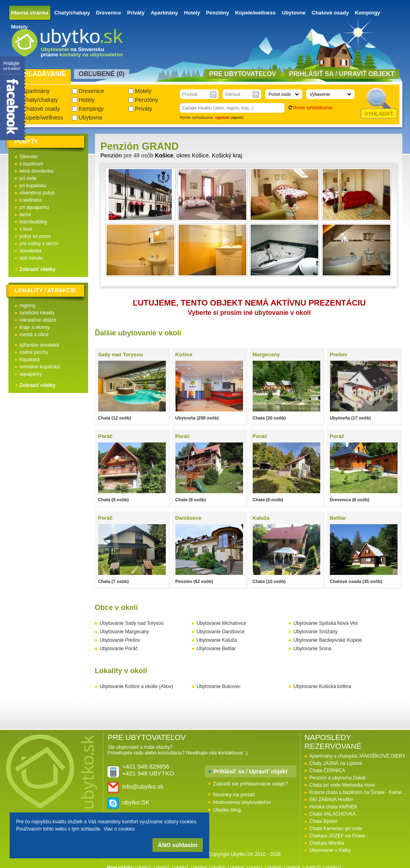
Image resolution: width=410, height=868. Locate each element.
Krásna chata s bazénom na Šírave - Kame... (357, 792)
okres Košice (193, 155)
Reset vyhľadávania (313, 107)
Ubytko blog (227, 810)
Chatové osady (330, 13)
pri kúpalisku (33, 186)
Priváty (136, 13)
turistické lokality (37, 313)
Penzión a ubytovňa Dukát (338, 778)
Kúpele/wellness (255, 13)
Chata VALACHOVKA (333, 814)
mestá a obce (34, 335)
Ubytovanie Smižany (316, 632)
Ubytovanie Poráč (119, 649)
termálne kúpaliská (40, 367)
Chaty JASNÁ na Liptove (336, 763)
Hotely (192, 13)
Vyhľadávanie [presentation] (41, 74)
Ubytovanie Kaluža (217, 640)
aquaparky (31, 374)
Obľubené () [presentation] (102, 74)
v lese (26, 229)
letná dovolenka (37, 171)
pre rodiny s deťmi (39, 244)
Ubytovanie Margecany (125, 632)
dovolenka (31, 251)
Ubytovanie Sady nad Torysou (132, 623)
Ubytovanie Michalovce (221, 623)
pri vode (28, 178)
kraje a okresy (35, 327)
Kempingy (368, 13)
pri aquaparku (34, 207)
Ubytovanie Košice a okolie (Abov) (137, 686)
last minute (31, 258)
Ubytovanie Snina (313, 649)
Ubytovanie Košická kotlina (322, 686)
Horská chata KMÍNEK (334, 807)
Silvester (29, 157)
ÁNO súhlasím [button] (177, 845)
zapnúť (237, 118)
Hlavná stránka (30, 13)
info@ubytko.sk (143, 786)
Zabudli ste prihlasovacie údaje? (251, 784)
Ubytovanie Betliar (216, 649)
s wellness (31, 200)
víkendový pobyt (37, 193)
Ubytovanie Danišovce (221, 632)
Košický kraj (227, 155)
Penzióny (217, 13)
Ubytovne (294, 13)
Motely (20, 27)
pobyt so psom (35, 236)
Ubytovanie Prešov (120, 640)
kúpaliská (30, 360)
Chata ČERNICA (327, 771)
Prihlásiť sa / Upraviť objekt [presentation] (342, 74)
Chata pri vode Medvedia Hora (342, 785)
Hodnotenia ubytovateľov (242, 802)
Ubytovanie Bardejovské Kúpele (328, 640)
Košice (164, 155)
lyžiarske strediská (39, 345)
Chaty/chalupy (72, 13)
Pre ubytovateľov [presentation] (243, 74)
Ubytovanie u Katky (330, 850)
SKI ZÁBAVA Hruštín (332, 800)
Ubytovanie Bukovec (219, 686)
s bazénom (32, 164)
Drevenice (109, 13)
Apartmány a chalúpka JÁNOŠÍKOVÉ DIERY (357, 756)
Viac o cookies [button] (119, 829)
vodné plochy (34, 352)
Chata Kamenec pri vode (336, 829)
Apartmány (164, 13)
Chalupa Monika (327, 843)
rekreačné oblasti (38, 320)
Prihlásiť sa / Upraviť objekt (251, 771)
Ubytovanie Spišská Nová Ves (326, 623)
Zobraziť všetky (38, 269)
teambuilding (33, 222)
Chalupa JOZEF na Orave (337, 836)
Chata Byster (323, 821)
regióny (28, 306)
